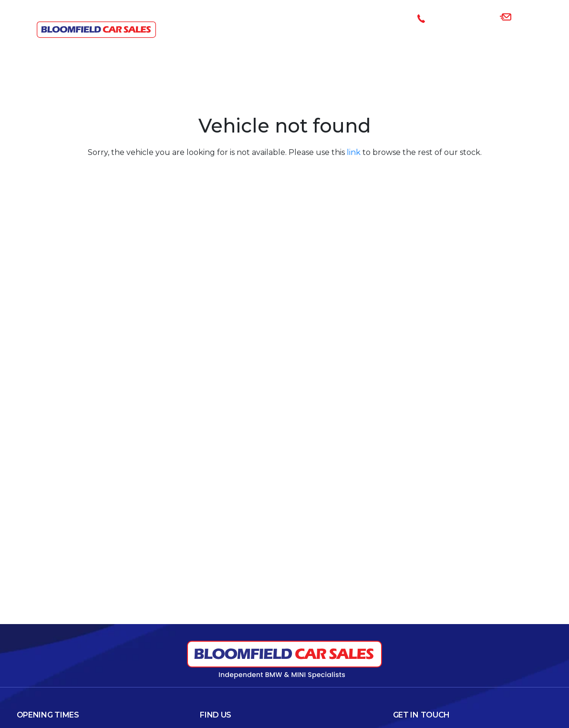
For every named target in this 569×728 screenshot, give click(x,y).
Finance (356, 46)
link (354, 152)
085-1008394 (458, 18)
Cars (316, 46)
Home (280, 46)
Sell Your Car (417, 46)
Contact (531, 46)
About (479, 46)
